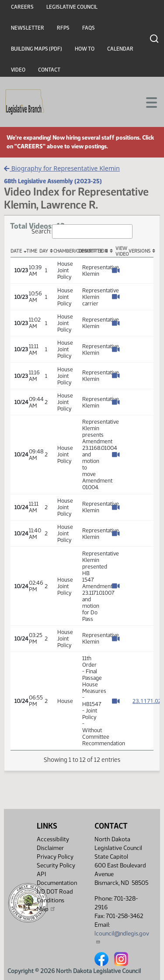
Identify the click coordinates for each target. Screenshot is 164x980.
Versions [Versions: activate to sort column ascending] (140, 251)
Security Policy (56, 865)
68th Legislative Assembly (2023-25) (53, 181)
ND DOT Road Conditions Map (55, 900)
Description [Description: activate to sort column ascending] (91, 251)
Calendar (120, 49)
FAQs (89, 28)
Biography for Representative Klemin (62, 168)
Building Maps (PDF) (37, 49)
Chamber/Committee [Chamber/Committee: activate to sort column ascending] (66, 251)
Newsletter (28, 28)
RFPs (63, 28)
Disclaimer (50, 848)
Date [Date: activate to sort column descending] (16, 251)
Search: (82, 231)
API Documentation (57, 879)
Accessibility (53, 839)
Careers (22, 7)
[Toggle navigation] (147, 102)
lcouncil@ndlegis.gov (122, 937)
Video (18, 70)
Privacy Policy (55, 857)
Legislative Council (72, 7)
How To (85, 49)
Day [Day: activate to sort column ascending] (44, 251)
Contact (49, 70)
